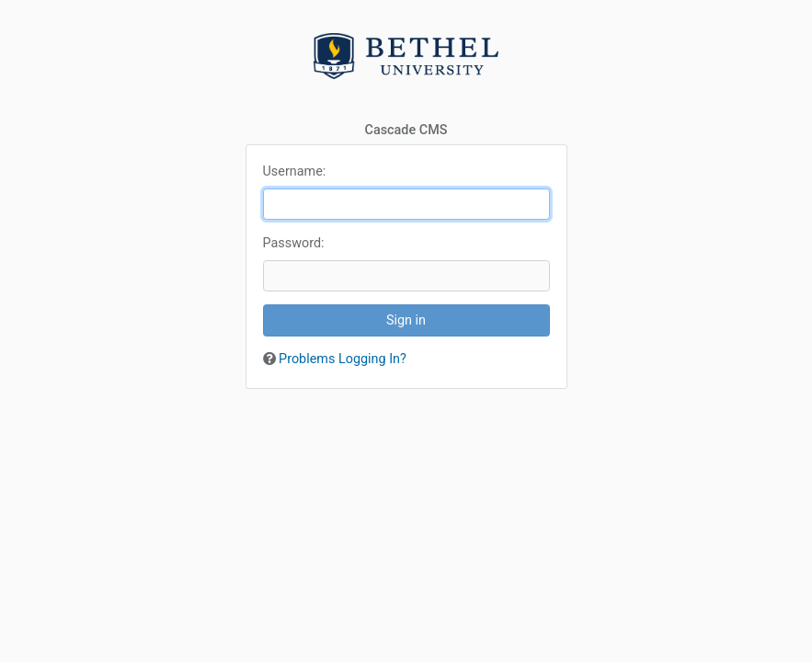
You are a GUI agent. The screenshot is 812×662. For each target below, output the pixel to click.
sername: (295, 171)
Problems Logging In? (343, 359)
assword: (294, 243)
